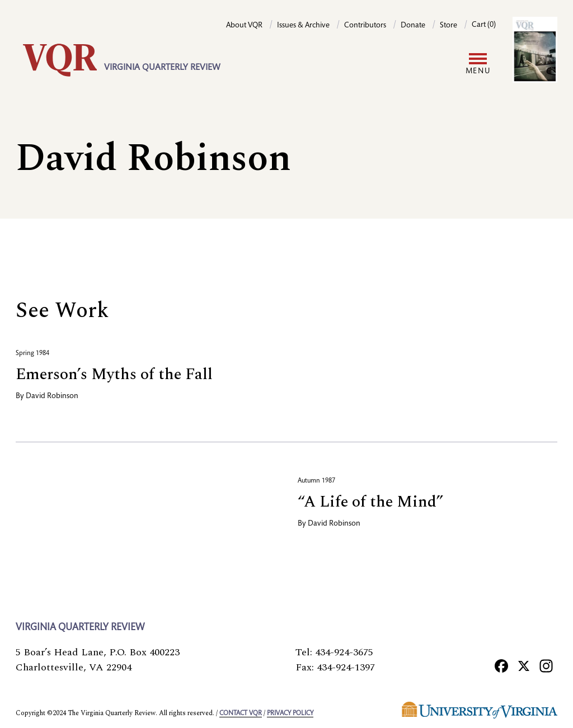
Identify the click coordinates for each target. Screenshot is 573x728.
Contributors (365, 26)
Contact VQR (241, 713)
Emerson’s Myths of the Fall (114, 374)
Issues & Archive (303, 26)
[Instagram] (546, 665)
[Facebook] (501, 665)
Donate (413, 26)
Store (448, 26)
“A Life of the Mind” (370, 502)
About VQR (244, 26)
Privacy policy (290, 713)
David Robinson (52, 396)
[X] (524, 665)
